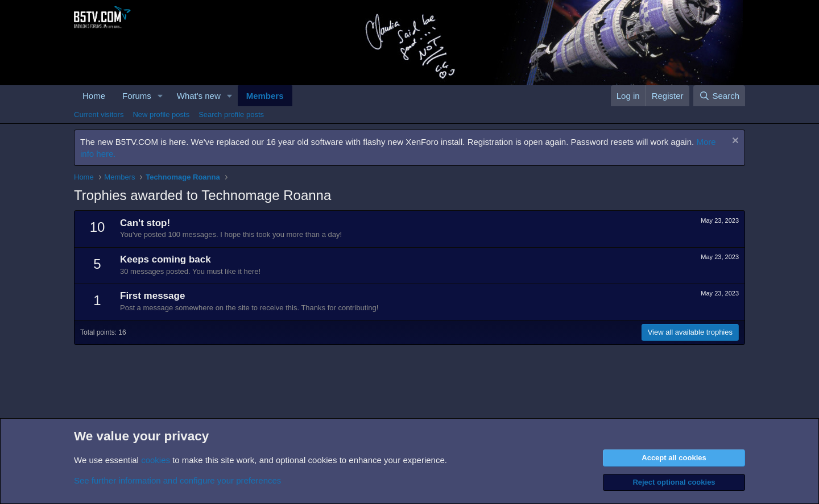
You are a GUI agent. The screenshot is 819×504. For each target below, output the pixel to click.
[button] (160, 96)
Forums (137, 96)
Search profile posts (231, 114)
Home (94, 96)
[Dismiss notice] (734, 142)
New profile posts (161, 114)
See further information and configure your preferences (177, 480)
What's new (199, 96)
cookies (156, 460)
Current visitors (99, 114)
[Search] (719, 96)
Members (265, 96)
